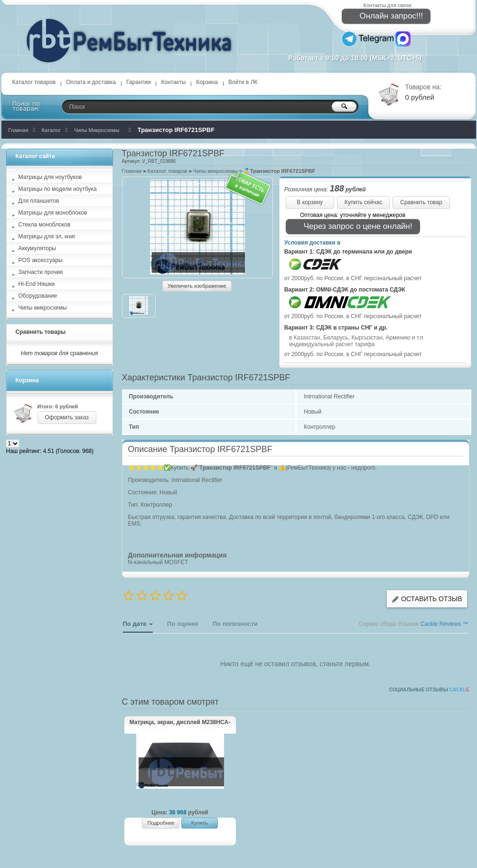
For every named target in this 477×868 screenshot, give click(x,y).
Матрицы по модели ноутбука (58, 189)
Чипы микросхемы (215, 171)
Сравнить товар (421, 202)
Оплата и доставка (91, 82)
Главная (132, 171)
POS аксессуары (41, 260)
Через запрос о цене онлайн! (352, 227)
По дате (138, 627)
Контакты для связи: (388, 5)
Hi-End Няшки (37, 284)
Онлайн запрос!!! (385, 16)
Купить (200, 823)
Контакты (173, 82)
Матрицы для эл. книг (47, 236)
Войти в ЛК (243, 82)
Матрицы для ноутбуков (50, 177)
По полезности (235, 624)
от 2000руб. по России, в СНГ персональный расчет (353, 278)
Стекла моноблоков (45, 225)
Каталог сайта (35, 156)
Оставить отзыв (427, 599)
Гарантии (138, 82)
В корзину (310, 202)
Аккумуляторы (37, 248)
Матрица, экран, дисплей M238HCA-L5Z (180, 723)
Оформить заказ (67, 417)
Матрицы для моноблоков (53, 213)
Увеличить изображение (197, 286)
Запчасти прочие (41, 272)
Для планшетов (39, 201)
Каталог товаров (34, 82)
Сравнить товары (41, 332)
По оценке (183, 624)
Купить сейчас (364, 202)
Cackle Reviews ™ (444, 624)
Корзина (207, 82)
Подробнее (161, 823)
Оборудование (38, 296)
